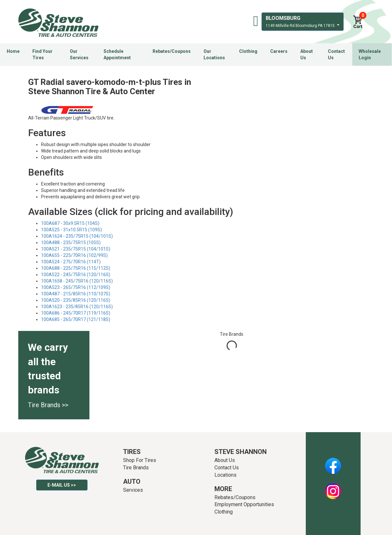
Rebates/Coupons (172, 51)
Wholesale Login (370, 54)
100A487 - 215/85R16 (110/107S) (76, 294)
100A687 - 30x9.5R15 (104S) (70, 223)
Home (13, 51)
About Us (307, 54)
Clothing (248, 51)
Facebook (333, 462)
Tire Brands (136, 468)
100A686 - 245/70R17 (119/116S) (76, 313)
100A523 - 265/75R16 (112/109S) (76, 287)
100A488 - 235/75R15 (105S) (71, 243)
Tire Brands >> (48, 405)
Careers (279, 51)
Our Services (79, 54)
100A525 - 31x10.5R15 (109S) (71, 230)
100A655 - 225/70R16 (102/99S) (74, 255)
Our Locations (214, 54)
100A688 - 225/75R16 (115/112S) (76, 268)
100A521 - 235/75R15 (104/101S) (76, 249)
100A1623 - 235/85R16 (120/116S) (77, 307)
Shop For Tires (140, 460)
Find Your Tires (42, 54)
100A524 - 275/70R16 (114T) (71, 262)
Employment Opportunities (244, 504)
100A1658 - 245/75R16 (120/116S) (77, 281)
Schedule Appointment (117, 54)
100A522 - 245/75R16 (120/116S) (76, 275)
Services (133, 490)
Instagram (333, 488)
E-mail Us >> (62, 485)
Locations (225, 475)
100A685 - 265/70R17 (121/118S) (76, 319)
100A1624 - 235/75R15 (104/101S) (77, 236)
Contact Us (336, 54)
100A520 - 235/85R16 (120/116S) (76, 300)
